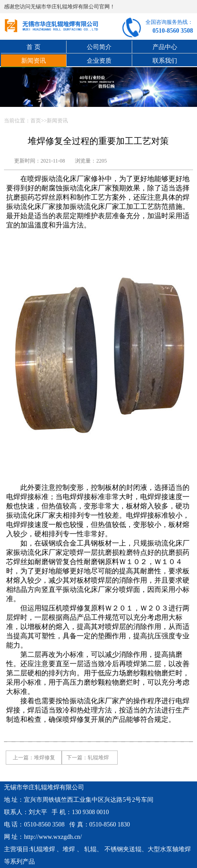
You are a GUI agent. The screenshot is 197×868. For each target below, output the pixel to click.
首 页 (33, 47)
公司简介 (99, 47)
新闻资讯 (33, 61)
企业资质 (99, 61)
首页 (36, 121)
